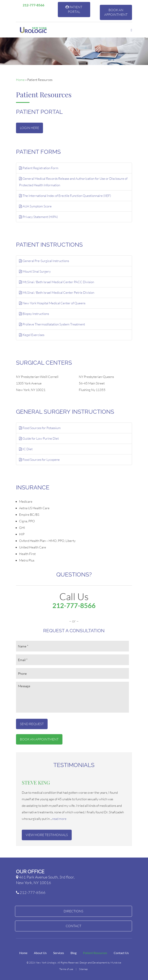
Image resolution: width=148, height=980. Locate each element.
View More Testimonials (47, 835)
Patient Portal (74, 9)
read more (59, 819)
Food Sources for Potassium (40, 428)
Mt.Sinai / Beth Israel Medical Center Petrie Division (57, 292)
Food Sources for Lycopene (39, 460)
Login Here (29, 128)
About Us (40, 953)
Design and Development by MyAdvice (100, 963)
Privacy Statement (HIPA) (38, 217)
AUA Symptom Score (35, 206)
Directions (73, 911)
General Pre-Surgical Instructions (44, 261)
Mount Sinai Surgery (35, 271)
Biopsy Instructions (34, 314)
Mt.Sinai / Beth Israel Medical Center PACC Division (57, 282)
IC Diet (26, 449)
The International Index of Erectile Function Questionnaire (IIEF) (65, 196)
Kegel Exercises (32, 335)
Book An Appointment (116, 12)
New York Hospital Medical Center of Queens (52, 303)
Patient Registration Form (39, 168)
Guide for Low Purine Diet (39, 438)
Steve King (36, 782)
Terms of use (66, 969)
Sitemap (83, 969)
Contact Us (121, 953)
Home (20, 80)
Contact (74, 926)
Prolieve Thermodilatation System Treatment (52, 324)
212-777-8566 (32, 5)
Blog (74, 953)
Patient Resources (95, 953)
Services (59, 953)
